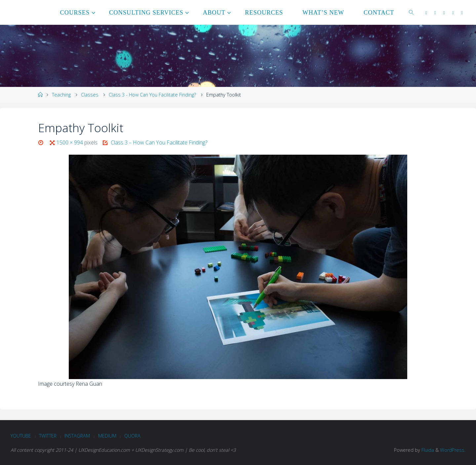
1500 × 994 (70, 142)
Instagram (77, 436)
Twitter (48, 436)
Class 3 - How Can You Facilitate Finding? (152, 95)
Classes (90, 95)
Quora (132, 436)
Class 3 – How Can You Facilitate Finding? (159, 142)
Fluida (427, 450)
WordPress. (453, 450)
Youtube (21, 436)
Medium (107, 436)
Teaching (61, 95)
